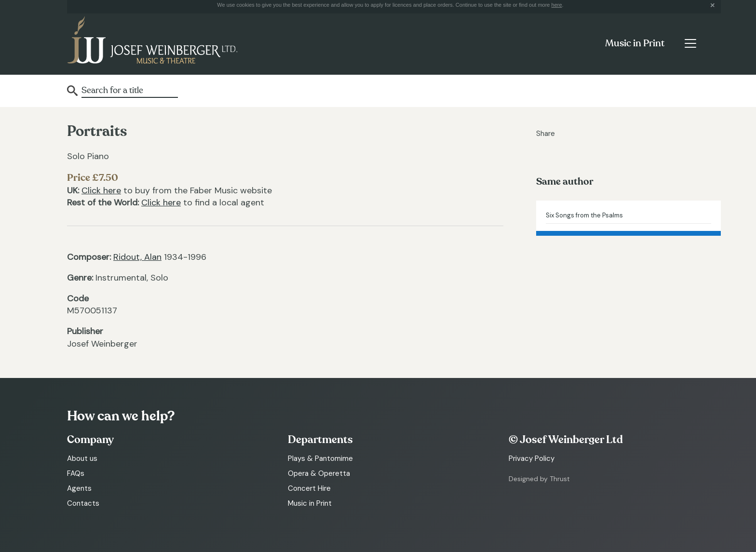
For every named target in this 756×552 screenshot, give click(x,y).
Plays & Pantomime (320, 458)
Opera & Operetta (319, 473)
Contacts (83, 503)
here (557, 5)
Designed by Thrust (539, 479)
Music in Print (635, 43)
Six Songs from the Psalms (584, 215)
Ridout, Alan (137, 257)
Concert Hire (309, 488)
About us (82, 458)
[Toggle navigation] (690, 43)
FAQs (76, 473)
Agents (79, 488)
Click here (101, 190)
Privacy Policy (532, 458)
